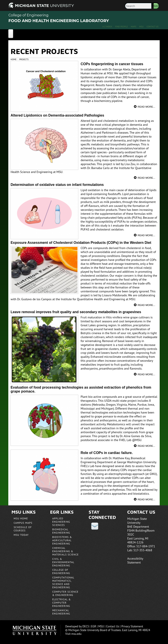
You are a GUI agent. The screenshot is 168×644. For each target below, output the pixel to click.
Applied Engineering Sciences (61, 522)
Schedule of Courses (23, 529)
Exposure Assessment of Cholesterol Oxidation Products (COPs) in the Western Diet (81, 243)
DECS (86, 626)
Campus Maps (23, 523)
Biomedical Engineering (61, 531)
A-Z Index (107, 27)
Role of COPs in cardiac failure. (107, 453)
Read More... (146, 107)
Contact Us (153, 27)
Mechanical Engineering (61, 612)
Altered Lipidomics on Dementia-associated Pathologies (57, 115)
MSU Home (21, 518)
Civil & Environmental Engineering (63, 562)
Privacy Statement (132, 626)
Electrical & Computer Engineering (62, 603)
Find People (121, 27)
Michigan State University (37, 630)
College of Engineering (28, 15)
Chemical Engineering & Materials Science (66, 551)
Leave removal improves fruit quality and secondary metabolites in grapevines (76, 312)
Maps (134, 27)
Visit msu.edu (73, 634)
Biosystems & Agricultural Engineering (62, 540)
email (95, 526)
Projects (24, 59)
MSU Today (21, 535)
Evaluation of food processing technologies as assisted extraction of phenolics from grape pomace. (81, 389)
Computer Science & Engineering (65, 593)
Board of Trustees (110, 630)
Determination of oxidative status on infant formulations (57, 185)
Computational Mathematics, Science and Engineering (63, 582)
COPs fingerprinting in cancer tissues (112, 64)
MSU (142, 27)
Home (13, 59)
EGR (94, 626)
